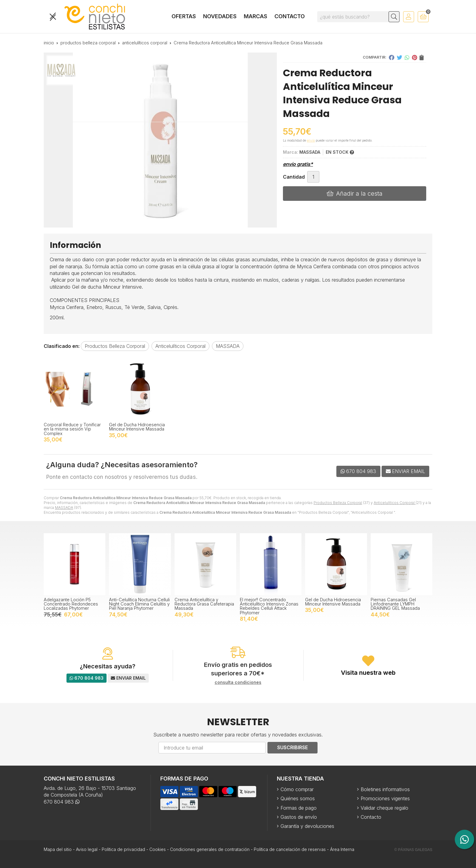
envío (311, 140)
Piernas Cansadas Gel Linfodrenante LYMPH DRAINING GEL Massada (395, 604)
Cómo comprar (297, 789)
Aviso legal (87, 849)
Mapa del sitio (58, 849)
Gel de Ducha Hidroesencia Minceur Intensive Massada (137, 427)
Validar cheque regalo (384, 808)
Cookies (158, 849)
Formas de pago (299, 808)
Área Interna (342, 849)
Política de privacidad (123, 849)
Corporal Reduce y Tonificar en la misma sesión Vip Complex (72, 429)
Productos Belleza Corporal (338, 503)
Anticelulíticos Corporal (395, 503)
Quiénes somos (298, 798)
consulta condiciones (238, 682)
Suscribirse (292, 747)
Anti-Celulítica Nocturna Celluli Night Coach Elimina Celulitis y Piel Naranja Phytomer (139, 604)
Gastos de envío (299, 817)
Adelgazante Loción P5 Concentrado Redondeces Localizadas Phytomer (71, 604)
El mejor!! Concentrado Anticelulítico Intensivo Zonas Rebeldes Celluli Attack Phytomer (269, 606)
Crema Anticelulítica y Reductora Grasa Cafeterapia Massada (204, 604)
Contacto (371, 817)
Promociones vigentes (385, 798)
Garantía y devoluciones (307, 826)
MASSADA (64, 508)
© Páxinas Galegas (413, 850)
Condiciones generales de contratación (210, 849)
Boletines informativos (385, 789)
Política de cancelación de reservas (290, 849)
